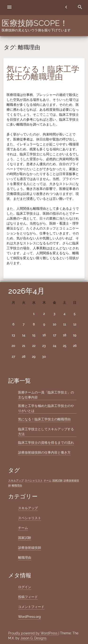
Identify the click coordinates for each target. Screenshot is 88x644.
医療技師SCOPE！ (35, 23)
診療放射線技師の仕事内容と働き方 (44, 452)
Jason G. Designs (33, 638)
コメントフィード (31, 607)
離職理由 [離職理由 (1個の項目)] (17, 485)
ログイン (25, 587)
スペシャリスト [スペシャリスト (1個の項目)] (34, 480)
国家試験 (25, 538)
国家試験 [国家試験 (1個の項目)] (57, 480)
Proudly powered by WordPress (33, 633)
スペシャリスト (30, 518)
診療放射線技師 (30, 548)
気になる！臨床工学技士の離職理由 (43, 73)
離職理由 (25, 558)
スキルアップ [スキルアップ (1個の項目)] (16, 480)
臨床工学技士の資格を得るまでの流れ (46, 443)
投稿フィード (28, 597)
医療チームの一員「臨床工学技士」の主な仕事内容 (46, 395)
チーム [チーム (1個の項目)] (48, 480)
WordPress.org (29, 617)
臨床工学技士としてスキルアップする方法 (46, 432)
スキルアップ (28, 508)
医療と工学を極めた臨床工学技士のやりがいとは (46, 408)
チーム (23, 528)
